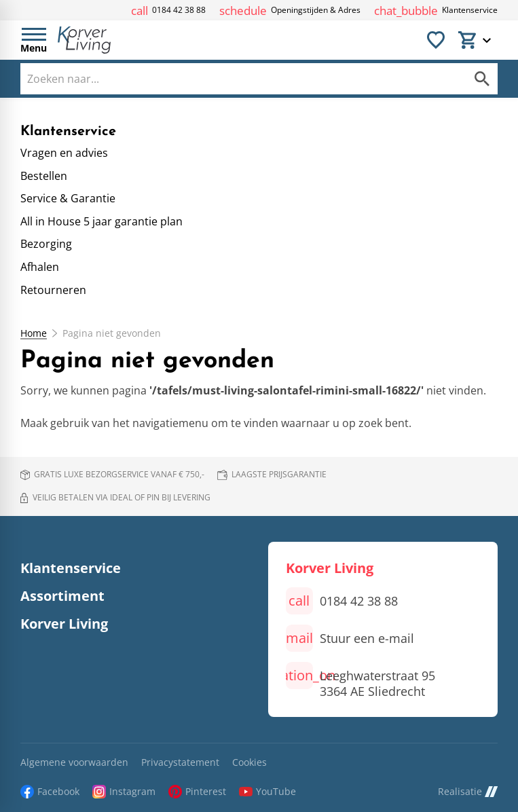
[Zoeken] (229, 79)
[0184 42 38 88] (168, 11)
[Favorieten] (436, 40)
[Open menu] (34, 40)
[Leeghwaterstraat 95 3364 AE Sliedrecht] (360, 681)
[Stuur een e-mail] (350, 638)
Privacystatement (180, 763)
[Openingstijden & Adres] (290, 11)
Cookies (249, 763)
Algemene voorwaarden (74, 763)
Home (34, 333)
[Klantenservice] (436, 11)
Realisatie (468, 791)
